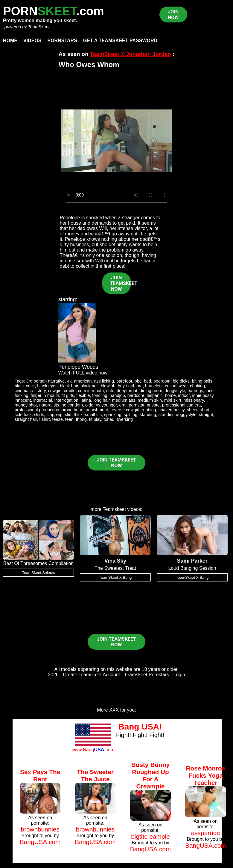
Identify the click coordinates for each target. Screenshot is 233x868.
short (205, 410)
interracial (42, 400)
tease (58, 419)
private (153, 405)
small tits (93, 415)
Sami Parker (192, 561)
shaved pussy (172, 410)
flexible (83, 395)
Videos (32, 41)
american (83, 381)
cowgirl (55, 391)
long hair (101, 400)
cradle (70, 391)
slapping (54, 415)
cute (110, 391)
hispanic (155, 395)
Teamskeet (114, 509)
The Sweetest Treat (115, 568)
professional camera (182, 405)
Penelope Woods (78, 367)
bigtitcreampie (150, 836)
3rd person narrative (45, 381)
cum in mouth (91, 391)
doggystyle (175, 391)
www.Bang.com (93, 750)
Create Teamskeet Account (91, 675)
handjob (117, 395)
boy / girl (126, 386)
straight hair (26, 419)
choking (197, 386)
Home (10, 41)
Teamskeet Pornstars (147, 675)
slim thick (74, 415)
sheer (192, 410)
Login (179, 675)
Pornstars (62, 41)
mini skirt (173, 400)
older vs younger (101, 405)
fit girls (68, 395)
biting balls (202, 381)
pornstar (137, 405)
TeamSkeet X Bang (115, 577)
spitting (131, 415)
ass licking (104, 381)
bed (147, 381)
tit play (95, 419)
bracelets (154, 386)
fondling (100, 395)
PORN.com (54, 11)
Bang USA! (140, 727)
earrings (195, 391)
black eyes (47, 386)
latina (86, 400)
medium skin (150, 400)
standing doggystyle (178, 415)
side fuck (23, 415)
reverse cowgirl (125, 410)
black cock (25, 386)
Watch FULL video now (83, 373)
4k (69, 381)
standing (148, 415)
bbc (138, 381)
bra (140, 386)
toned (109, 419)
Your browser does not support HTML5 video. (117, 141)
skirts (39, 415)
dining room (151, 391)
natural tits (49, 405)
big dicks (181, 381)
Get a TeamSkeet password (120, 41)
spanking (113, 415)
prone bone (73, 410)
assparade (206, 833)
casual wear (176, 386)
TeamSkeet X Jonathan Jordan (131, 54)
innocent (23, 400)
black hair (69, 386)
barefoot (124, 381)
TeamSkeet (39, 27)
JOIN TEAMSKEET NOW (120, 283)
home (170, 395)
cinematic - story (30, 391)
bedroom (162, 381)
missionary (194, 400)
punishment (97, 410)
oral (123, 405)
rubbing (149, 410)
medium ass (124, 400)
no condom (72, 405)
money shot (26, 405)
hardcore (136, 395)
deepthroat (127, 391)
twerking (125, 419)
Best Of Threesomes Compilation (38, 563)
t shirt (44, 419)
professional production (37, 410)
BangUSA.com (40, 842)
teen (69, 419)
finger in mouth (45, 395)
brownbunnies (40, 829)
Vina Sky (115, 561)
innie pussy (203, 395)
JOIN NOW (173, 15)
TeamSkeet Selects (39, 573)
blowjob (108, 386)
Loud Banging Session (192, 568)
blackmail (89, 386)
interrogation (66, 400)
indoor (184, 395)
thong (81, 419)
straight (206, 415)
